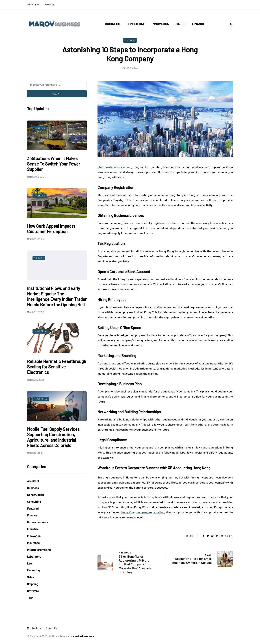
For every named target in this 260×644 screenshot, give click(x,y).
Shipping (33, 584)
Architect (33, 481)
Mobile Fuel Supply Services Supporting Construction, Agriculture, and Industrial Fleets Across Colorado (53, 437)
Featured (33, 508)
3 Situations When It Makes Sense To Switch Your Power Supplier (54, 164)
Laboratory (34, 556)
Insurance (33, 543)
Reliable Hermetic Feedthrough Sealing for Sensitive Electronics (57, 367)
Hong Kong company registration (143, 512)
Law (30, 563)
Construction (35, 495)
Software (33, 591)
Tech (30, 598)
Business (112, 24)
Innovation (160, 24)
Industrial (41, 331)
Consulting (136, 24)
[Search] (57, 85)
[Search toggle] (230, 24)
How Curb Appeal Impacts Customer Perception (51, 229)
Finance (198, 24)
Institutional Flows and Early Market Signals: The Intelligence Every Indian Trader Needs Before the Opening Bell (57, 296)
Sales (181, 24)
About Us (49, 5)
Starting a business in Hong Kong (118, 167)
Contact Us (33, 5)
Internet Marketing (39, 550)
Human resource (38, 522)
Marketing (33, 570)
